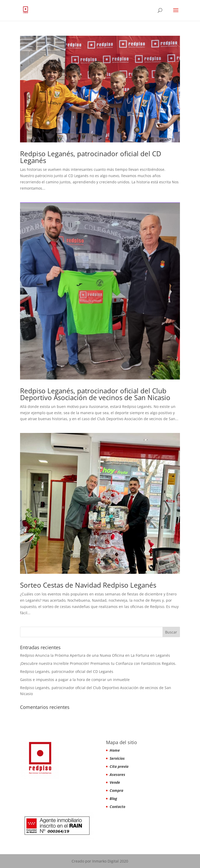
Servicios (117, 758)
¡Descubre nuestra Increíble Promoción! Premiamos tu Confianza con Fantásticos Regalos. (98, 663)
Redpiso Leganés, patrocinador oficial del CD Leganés (91, 157)
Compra (116, 790)
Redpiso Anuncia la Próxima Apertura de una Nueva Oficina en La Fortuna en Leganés (95, 655)
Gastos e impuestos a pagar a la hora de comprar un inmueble (75, 680)
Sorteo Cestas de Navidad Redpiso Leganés (88, 585)
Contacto (117, 807)
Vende (115, 782)
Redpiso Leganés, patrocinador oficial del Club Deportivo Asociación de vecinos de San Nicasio (95, 394)
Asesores (117, 774)
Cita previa (119, 766)
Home (115, 750)
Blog (113, 798)
